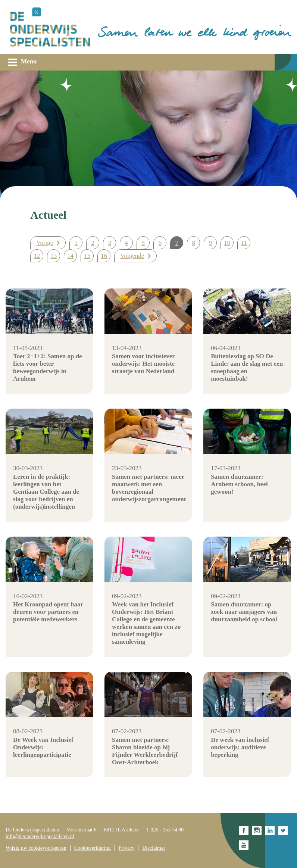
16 (104, 256)
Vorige (45, 243)
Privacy (127, 848)
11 (244, 243)
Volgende (132, 256)
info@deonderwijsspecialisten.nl (40, 836)
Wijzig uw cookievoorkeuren (36, 848)
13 (54, 256)
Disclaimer (154, 848)
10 (227, 243)
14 (70, 256)
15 (87, 256)
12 (37, 256)
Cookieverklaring (93, 848)
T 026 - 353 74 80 (165, 830)
